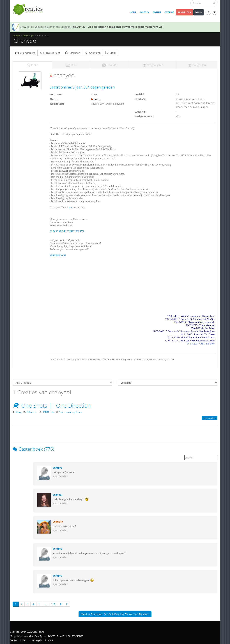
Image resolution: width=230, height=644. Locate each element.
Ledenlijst (29, 35)
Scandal (57, 494)
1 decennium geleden (71, 411)
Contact (14, 639)
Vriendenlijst (25, 53)
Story (19, 411)
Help (24, 639)
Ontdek (145, 12)
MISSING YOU (58, 254)
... (46, 603)
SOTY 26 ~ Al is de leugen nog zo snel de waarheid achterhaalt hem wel (118, 27)
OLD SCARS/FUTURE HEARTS (67, 230)
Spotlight (92, 53)
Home (133, 12)
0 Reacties (32, 411)
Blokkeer (72, 53)
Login (199, 12)
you (71, 206)
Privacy (49, 639)
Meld (110, 53)
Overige (169, 12)
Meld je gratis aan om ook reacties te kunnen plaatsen (115, 613)
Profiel (32, 64)
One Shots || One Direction (52, 404)
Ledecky (58, 521)
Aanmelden (184, 12)
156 (53, 603)
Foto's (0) (109, 64)
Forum (157, 12)
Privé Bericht (50, 53)
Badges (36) (197, 64)
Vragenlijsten (153, 64)
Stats (71, 64)
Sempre (57, 467)
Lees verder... (210, 417)
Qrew (23, 27)
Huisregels (36, 639)
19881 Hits (48, 411)
